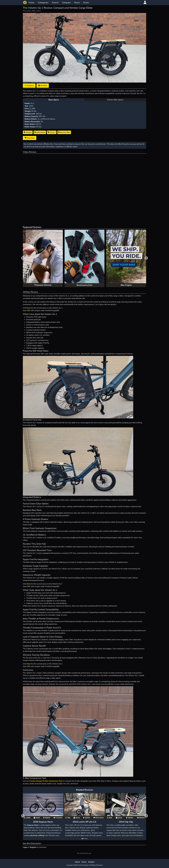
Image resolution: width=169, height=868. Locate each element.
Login (25, 847)
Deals (86, 3)
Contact (91, 862)
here (29, 308)
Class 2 (52, 132)
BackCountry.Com (84, 285)
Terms (84, 862)
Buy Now (30, 138)
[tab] (82, 839)
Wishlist (43, 86)
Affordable (40, 132)
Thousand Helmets (43, 285)
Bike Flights (126, 285)
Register (33, 847)
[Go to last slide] (23, 816)
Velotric (28, 132)
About (77, 862)
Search (55, 3)
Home (32, 3)
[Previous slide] (23, 258)
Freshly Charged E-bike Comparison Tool (46, 781)
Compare (66, 3)
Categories (43, 3)
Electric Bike (64, 132)
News (77, 3)
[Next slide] (146, 258)
